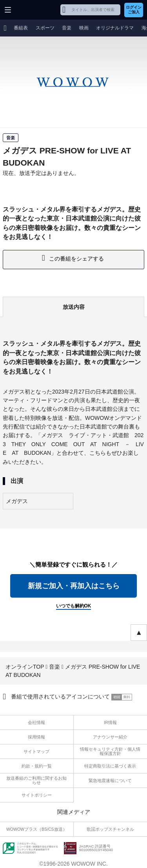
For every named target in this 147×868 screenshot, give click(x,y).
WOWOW (36, 10)
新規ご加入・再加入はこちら (74, 586)
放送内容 (74, 307)
